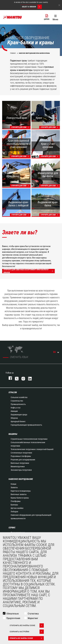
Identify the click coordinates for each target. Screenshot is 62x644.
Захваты (14, 487)
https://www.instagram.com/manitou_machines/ (22, 378)
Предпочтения (13, 618)
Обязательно (13, 614)
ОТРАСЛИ (13, 392)
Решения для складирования (23, 460)
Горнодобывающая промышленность (26, 425)
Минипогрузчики (18, 466)
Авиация (14, 411)
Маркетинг (33, 618)
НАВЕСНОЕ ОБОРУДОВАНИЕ (21, 479)
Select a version (32, 7)
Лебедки (14, 512)
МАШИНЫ (13, 434)
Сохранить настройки (27, 632)
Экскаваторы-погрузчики (21, 470)
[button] (55, 17)
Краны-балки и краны (20, 498)
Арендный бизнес (18, 421)
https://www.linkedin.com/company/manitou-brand (29, 378)
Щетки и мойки (17, 508)
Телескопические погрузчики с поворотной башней (32, 449)
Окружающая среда (19, 415)
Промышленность (18, 404)
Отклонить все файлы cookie (27, 625)
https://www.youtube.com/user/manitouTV (35, 378)
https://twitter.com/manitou (15, 378)
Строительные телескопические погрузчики (29, 439)
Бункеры (14, 505)
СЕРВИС (12, 528)
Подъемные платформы (21, 456)
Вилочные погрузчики (20, 463)
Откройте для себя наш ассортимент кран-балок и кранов (29, 271)
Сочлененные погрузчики (21, 453)
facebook (9, 378)
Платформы (16, 501)
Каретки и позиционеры (21, 491)
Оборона (14, 418)
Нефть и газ (15, 408)
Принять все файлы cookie (27, 638)
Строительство (17, 401)
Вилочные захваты (19, 494)
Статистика (33, 614)
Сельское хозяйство (19, 397)
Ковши (13, 484)
